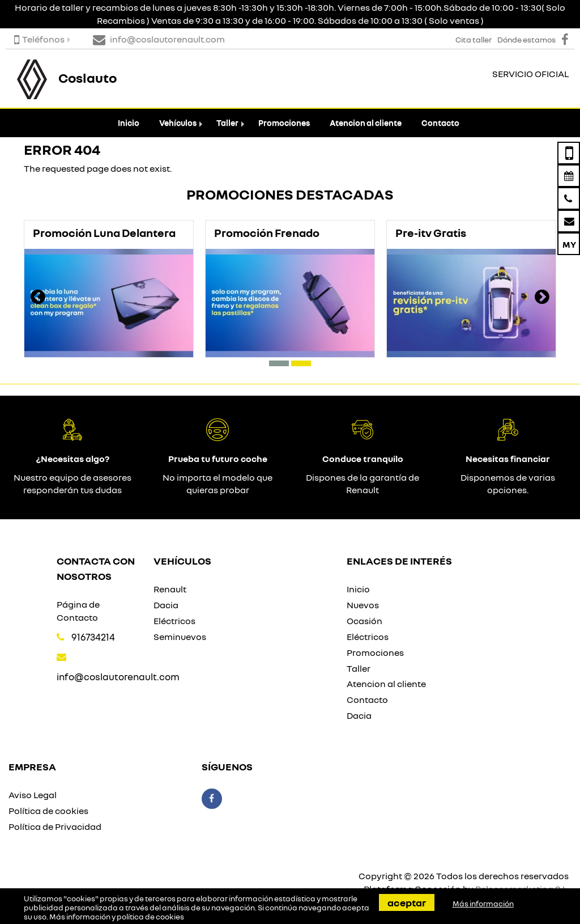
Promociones (284, 123)
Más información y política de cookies (117, 917)
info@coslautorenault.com (118, 677)
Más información (483, 904)
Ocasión (364, 621)
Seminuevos (180, 637)
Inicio (129, 123)
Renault (170, 589)
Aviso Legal (33, 795)
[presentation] (38, 298)
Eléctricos (174, 621)
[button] (279, 363)
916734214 (93, 637)
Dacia (166, 605)
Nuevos (363, 605)
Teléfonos (39, 39)
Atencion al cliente (366, 123)
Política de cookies (48, 811)
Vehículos (178, 123)
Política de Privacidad (55, 826)
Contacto (440, 123)
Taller (227, 123)
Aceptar (407, 902)
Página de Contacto (78, 611)
